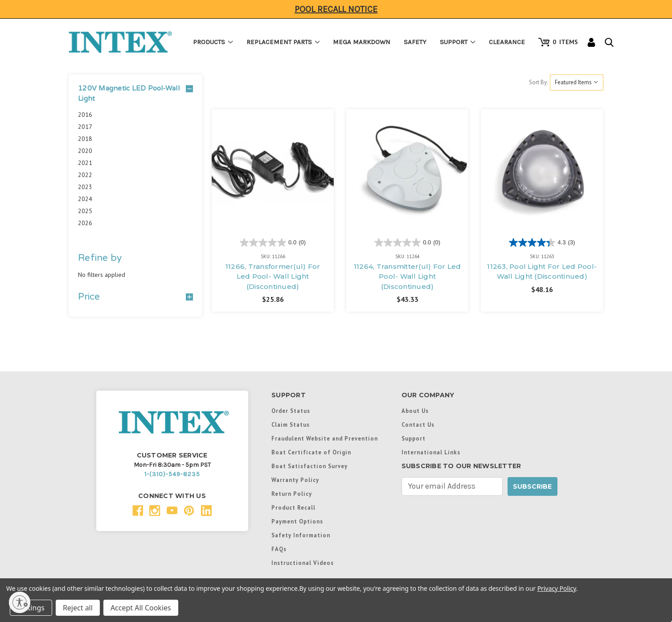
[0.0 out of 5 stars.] (273, 242)
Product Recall (293, 507)
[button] (135, 94)
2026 (85, 223)
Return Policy (292, 494)
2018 (85, 139)
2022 (85, 175)
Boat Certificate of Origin (311, 452)
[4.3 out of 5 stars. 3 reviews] (542, 242)
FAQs (279, 549)
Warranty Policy (295, 480)
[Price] (135, 297)
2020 (85, 151)
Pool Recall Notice (336, 9)
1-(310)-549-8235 (172, 474)
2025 (85, 211)
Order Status (291, 411)
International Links (431, 452)
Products (213, 42)
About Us (415, 411)
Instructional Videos (303, 563)
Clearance (507, 42)
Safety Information (301, 535)
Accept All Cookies (141, 608)
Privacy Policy (557, 588)
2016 (85, 115)
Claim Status (291, 424)
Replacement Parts (283, 42)
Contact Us (418, 424)
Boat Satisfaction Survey (309, 466)
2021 (85, 163)
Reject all (78, 608)
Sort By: (538, 82)
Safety (415, 42)
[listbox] (577, 82)
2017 (85, 127)
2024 (85, 199)
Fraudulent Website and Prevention (325, 438)
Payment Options (297, 521)
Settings (31, 608)
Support (458, 42)
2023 (85, 187)
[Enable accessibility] (20, 602)
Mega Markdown (362, 42)
